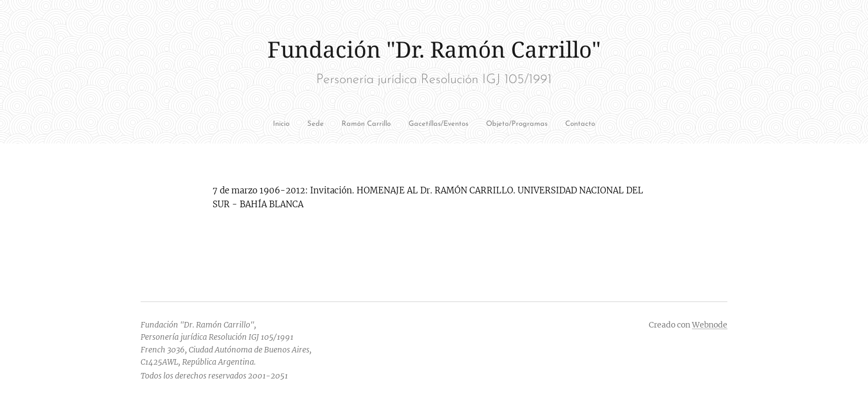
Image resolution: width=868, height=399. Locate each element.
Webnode (710, 325)
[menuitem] (293, 125)
